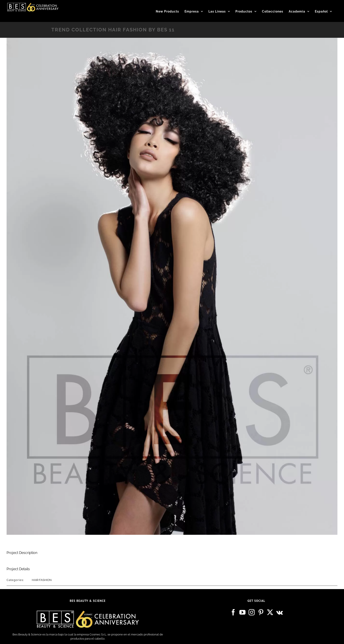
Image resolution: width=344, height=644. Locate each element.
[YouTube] (242, 612)
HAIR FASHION (42, 580)
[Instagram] (252, 612)
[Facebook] (233, 612)
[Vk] (279, 612)
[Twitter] (270, 612)
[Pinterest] (261, 612)
